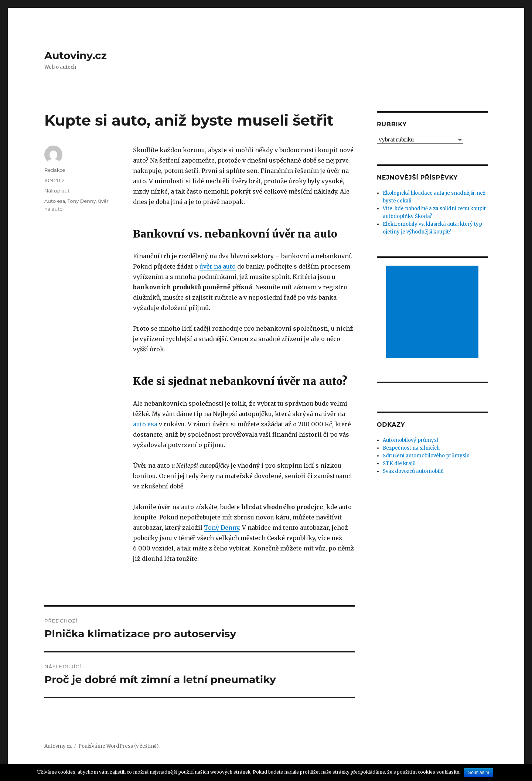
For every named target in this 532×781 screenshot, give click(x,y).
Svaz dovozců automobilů (413, 471)
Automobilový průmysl (410, 440)
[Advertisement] (433, 313)
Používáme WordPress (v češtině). (119, 746)
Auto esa (55, 201)
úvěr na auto (218, 266)
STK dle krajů (399, 463)
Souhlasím (479, 773)
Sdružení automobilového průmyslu (426, 456)
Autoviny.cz (76, 55)
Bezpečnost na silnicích (411, 448)
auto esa (145, 424)
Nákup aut (57, 191)
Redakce (55, 170)
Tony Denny (221, 528)
